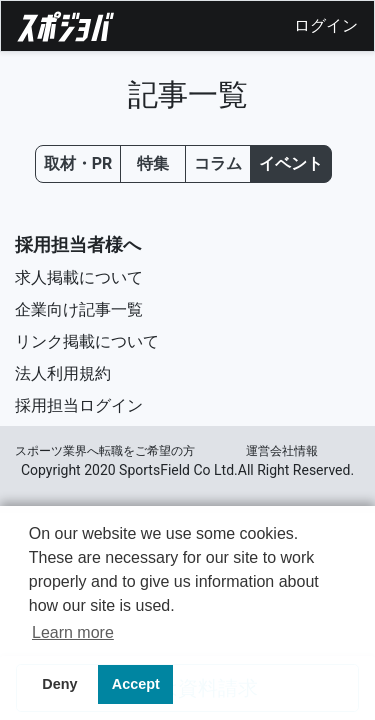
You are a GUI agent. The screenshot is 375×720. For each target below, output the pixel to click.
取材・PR (78, 163)
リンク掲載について (87, 341)
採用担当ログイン (79, 405)
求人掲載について (79, 277)
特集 (153, 163)
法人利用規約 (63, 373)
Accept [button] (136, 684)
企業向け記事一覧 (79, 309)
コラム (218, 163)
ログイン (326, 25)
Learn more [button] (73, 632)
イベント (291, 163)
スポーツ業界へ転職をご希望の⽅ (105, 451)
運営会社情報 (282, 451)
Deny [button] (59, 684)
